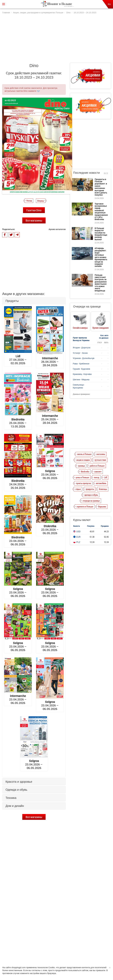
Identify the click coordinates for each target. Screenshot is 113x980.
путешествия (100, 460)
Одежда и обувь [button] (16, 790)
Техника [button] (11, 798)
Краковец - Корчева (82, 374)
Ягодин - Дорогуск (82, 348)
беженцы (103, 489)
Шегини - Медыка (81, 379)
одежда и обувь (91, 495)
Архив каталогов (57, 229)
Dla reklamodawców (64, 953)
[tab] (34, 301)
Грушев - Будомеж (81, 369)
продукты (90, 489)
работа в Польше (97, 466)
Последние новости (86, 173)
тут (38, 91)
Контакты (91, 953)
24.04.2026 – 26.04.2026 (18, 484)
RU (109, 4)
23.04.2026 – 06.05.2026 (50, 474)
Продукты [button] (12, 301)
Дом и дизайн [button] (15, 806)
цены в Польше (82, 477)
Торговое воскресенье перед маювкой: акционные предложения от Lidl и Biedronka (39, 894)
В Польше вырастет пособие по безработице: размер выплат (39, 907)
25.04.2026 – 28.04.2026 (50, 419)
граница (81, 466)
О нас (20, 953)
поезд (97, 477)
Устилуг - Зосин (80, 353)
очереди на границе (91, 501)
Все (106, 173)
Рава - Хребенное (81, 364)
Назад (29, 201)
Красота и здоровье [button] (19, 782)
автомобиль (101, 483)
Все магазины (34, 220)
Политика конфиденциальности (39, 953)
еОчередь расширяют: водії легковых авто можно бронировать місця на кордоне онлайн (38, 921)
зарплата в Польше (85, 506)
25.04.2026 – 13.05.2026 (18, 423)
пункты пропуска (84, 483)
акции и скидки (83, 460)
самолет (98, 471)
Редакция (79, 953)
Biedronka (85, 471)
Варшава (102, 506)
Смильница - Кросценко (79, 386)
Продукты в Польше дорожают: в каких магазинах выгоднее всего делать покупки (38, 881)
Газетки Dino (34, 210)
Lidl (105, 477)
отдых (78, 489)
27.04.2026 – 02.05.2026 (18, 360)
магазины (101, 454)
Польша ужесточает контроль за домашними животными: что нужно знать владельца (101, 283)
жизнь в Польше (84, 454)
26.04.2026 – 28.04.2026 (50, 362)
